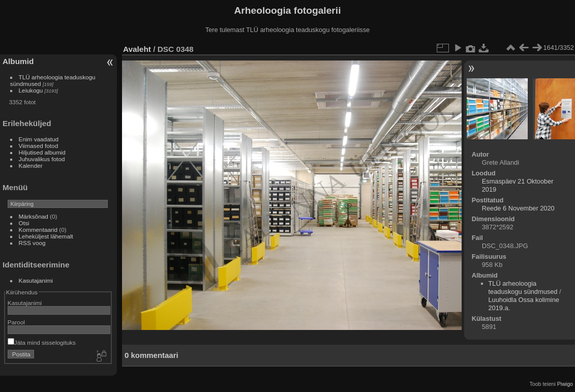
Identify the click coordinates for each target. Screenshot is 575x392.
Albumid (18, 61)
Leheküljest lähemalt (46, 236)
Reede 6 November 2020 (518, 208)
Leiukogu (31, 90)
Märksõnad (34, 216)
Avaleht (137, 49)
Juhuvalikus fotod (42, 159)
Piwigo (565, 384)
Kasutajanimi (36, 280)
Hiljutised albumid (42, 152)
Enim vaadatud (39, 139)
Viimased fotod (39, 146)
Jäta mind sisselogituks (42, 342)
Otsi (24, 223)
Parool (16, 322)
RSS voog (32, 243)
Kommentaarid (38, 230)
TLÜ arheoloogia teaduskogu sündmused (523, 288)
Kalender (31, 165)
